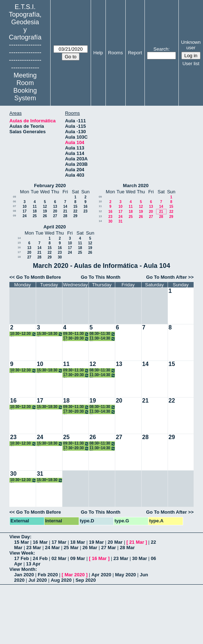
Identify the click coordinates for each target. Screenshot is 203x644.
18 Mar (77, 542)
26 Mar (90, 548)
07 (15, 206)
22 (75, 211)
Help (98, 53)
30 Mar (140, 558)
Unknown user (191, 45)
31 (120, 221)
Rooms (115, 53)
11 (34, 207)
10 (24, 207)
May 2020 (126, 575)
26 (45, 216)
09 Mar (77, 558)
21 (65, 211)
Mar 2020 (75, 575)
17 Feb (21, 558)
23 (85, 211)
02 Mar (59, 558)
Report (135, 53)
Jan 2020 (24, 575)
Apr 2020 (101, 575)
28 (65, 216)
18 (34, 211)
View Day (20, 537)
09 (15, 216)
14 (65, 207)
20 (55, 211)
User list (191, 64)
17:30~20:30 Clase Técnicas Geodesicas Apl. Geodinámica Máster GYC (76, 339)
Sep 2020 (86, 580)
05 (15, 197)
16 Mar (40, 542)
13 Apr (33, 564)
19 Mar (96, 542)
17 (24, 211)
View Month (22, 569)
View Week (21, 553)
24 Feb (40, 558)
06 (15, 201)
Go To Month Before (39, 277)
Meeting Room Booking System (25, 87)
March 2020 (136, 186)
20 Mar (115, 542)
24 (24, 216)
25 (34, 216)
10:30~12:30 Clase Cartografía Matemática (23, 334)
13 (55, 207)
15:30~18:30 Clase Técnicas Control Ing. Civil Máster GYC (50, 334)
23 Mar (34, 548)
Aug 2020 (61, 580)
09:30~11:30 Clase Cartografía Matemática (76, 334)
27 (55, 216)
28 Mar (127, 548)
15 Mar (21, 542)
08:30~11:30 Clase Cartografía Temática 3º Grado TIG (103, 334)
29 (75, 216)
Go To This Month (101, 277)
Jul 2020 (38, 580)
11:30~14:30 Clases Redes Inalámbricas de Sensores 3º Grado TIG (103, 339)
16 (85, 207)
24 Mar (53, 548)
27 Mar (109, 548)
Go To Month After (167, 277)
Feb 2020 (48, 575)
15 (75, 207)
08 (15, 211)
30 (110, 221)
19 (45, 211)
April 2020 (55, 227)
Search (161, 49)
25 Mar (71, 548)
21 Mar (137, 542)
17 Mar (59, 542)
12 (45, 207)
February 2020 (50, 186)
